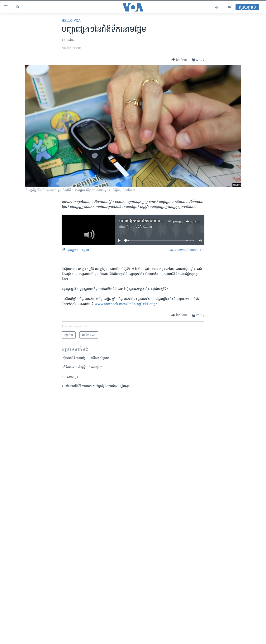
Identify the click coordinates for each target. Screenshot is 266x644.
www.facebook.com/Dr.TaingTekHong (125, 304)
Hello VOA (71, 21)
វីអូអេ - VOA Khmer (139, 227)
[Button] (179, 60)
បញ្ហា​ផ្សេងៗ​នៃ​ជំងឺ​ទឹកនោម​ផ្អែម (143, 221)
